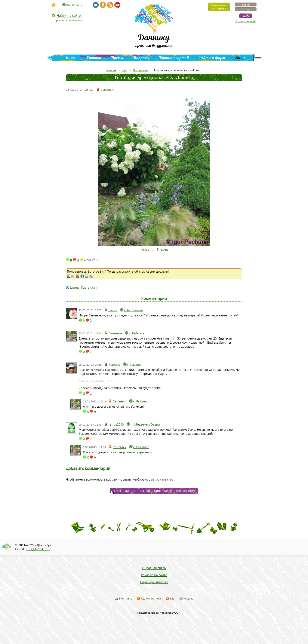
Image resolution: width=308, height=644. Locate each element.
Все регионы (74, 5)
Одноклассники (151, 599)
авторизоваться (163, 479)
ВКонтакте (126, 599)
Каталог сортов (174, 58)
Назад (145, 249)
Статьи (94, 58)
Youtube (188, 599)
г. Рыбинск (137, 333)
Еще (239, 58)
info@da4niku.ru (38, 549)
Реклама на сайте (154, 575)
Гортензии (89, 287)
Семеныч (107, 90)
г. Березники (134, 310)
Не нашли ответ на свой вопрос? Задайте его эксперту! (155, 491)
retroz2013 (116, 424)
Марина (114, 364)
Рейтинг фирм (212, 58)
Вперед (162, 249)
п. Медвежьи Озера (145, 424)
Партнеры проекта (154, 582)
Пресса (117, 58)
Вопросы (141, 58)
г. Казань (134, 364)
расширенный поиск (69, 20)
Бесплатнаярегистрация (219, 7)
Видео (71, 58)
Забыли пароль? (246, 21)
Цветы (75, 287)
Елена (113, 310)
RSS (172, 599)
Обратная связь (154, 568)
